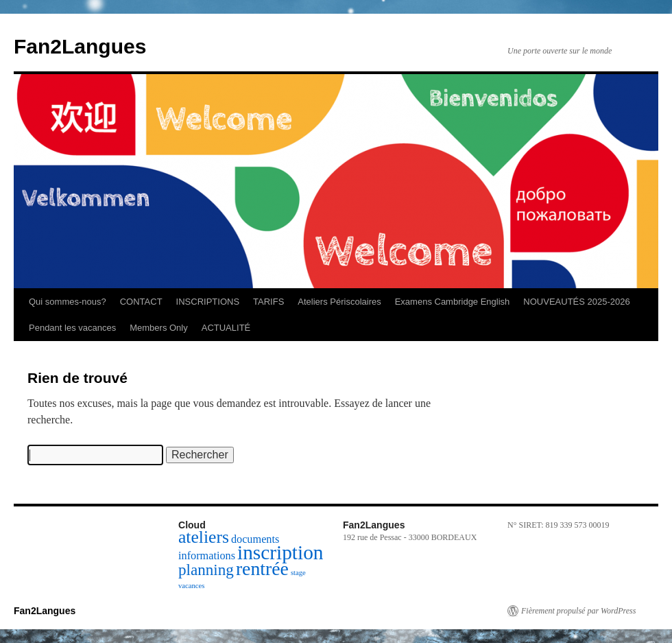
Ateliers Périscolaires (339, 302)
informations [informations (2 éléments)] (207, 556)
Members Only (159, 328)
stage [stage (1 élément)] (298, 573)
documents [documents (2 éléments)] (255, 539)
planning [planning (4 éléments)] (206, 570)
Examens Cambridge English (453, 302)
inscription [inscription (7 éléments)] (280, 552)
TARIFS (268, 302)
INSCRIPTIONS (208, 302)
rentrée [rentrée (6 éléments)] (262, 569)
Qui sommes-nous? (68, 302)
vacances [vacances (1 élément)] (191, 586)
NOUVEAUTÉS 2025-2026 (576, 302)
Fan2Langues (80, 46)
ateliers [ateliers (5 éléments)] (204, 537)
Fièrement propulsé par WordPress (578, 611)
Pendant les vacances (72, 328)
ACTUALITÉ (226, 328)
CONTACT (141, 302)
